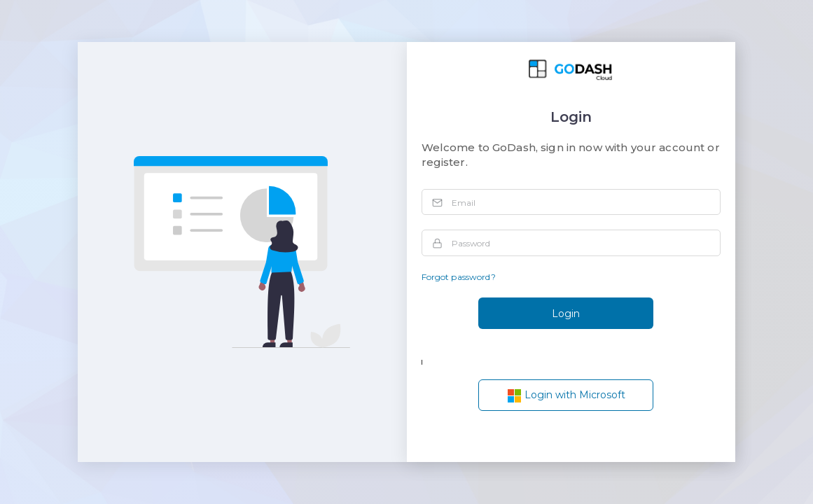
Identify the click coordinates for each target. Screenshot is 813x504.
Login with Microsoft (566, 396)
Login (566, 314)
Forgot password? (459, 277)
